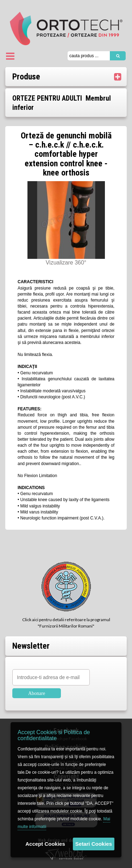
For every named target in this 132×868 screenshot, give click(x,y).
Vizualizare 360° (66, 263)
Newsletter (31, 646)
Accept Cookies (45, 844)
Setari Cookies (94, 844)
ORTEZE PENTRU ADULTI (47, 98)
